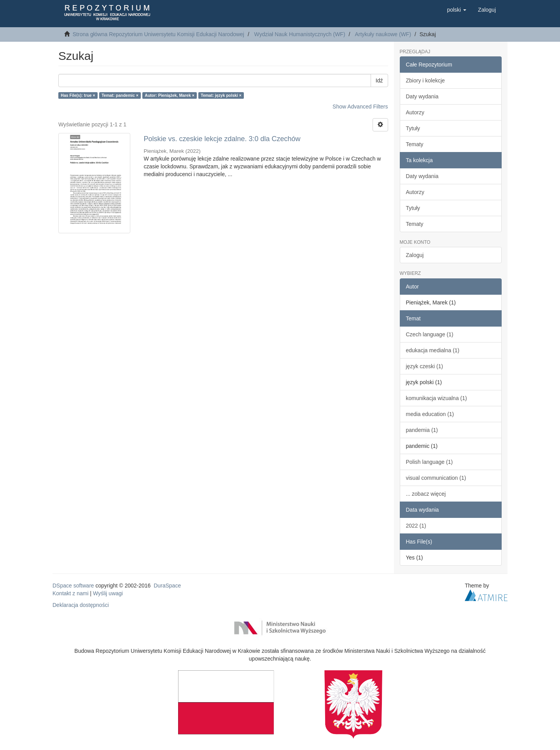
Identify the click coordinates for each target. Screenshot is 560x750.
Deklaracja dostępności (81, 605)
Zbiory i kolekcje (425, 80)
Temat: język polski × (221, 95)
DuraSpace (167, 586)
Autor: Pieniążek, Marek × (170, 95)
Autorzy (415, 112)
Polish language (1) (430, 462)
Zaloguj (415, 255)
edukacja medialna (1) (433, 350)
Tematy (415, 144)
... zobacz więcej (426, 494)
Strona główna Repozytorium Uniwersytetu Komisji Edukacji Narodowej (158, 34)
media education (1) (430, 414)
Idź (379, 80)
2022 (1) (416, 526)
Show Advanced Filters (360, 107)
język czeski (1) (425, 366)
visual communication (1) (436, 478)
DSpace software (73, 586)
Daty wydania (422, 96)
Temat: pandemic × (120, 95)
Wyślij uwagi (108, 593)
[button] (457, 10)
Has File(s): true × (78, 95)
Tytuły (413, 128)
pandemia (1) (422, 430)
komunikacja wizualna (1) (437, 398)
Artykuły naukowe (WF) (383, 34)
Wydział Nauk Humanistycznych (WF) (300, 34)
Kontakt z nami (71, 593)
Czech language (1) (430, 334)
